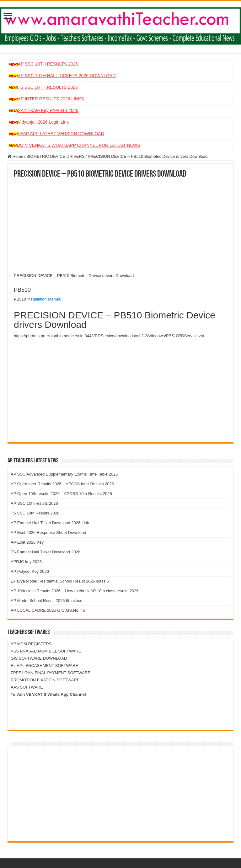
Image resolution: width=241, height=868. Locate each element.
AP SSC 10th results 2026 (34, 503)
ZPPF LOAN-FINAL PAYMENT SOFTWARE (51, 673)
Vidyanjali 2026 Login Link (43, 122)
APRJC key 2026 (26, 562)
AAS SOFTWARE (27, 687)
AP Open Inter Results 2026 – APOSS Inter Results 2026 (62, 484)
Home (15, 156)
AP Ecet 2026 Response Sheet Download (48, 533)
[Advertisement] (120, 226)
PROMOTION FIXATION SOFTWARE (45, 680)
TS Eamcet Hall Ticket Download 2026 (46, 552)
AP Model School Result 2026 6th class (46, 601)
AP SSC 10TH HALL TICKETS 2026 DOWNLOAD (67, 76)
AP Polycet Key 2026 (30, 571)
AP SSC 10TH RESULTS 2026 (48, 64)
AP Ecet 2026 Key (27, 542)
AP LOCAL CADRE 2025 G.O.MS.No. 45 (48, 610)
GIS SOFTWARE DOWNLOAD (39, 658)
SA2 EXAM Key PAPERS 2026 (48, 110)
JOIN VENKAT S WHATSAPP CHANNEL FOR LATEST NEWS (79, 145)
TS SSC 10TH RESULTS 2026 (48, 87)
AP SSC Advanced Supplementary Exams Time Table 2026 (64, 474)
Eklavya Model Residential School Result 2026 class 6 (60, 581)
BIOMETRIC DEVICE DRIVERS (56, 156)
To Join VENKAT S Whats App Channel (48, 694)
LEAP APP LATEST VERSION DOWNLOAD (61, 134)
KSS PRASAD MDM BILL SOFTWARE (46, 651)
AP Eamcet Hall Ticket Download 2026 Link (50, 523)
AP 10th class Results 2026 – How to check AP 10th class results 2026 (75, 591)
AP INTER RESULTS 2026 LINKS (51, 99)
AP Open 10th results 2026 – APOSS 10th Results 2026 (61, 494)
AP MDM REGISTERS (31, 644)
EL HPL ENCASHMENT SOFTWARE (44, 666)
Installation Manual (44, 299)
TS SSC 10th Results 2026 (35, 513)
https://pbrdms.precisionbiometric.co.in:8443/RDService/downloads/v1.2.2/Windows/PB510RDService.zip (109, 336)
